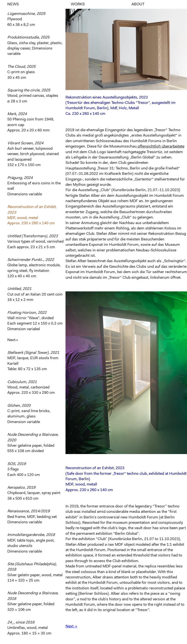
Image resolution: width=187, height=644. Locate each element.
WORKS (78, 4)
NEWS (13, 4)
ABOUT (138, 4)
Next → (71, 626)
